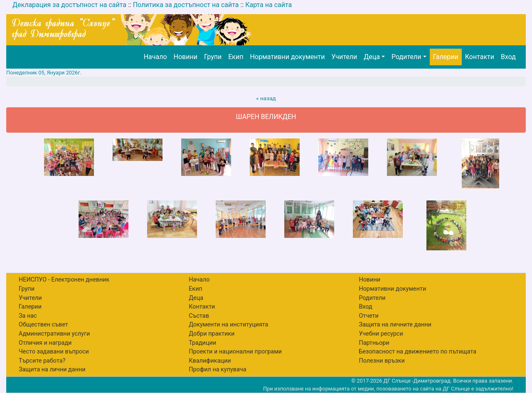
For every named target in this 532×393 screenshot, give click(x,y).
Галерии (446, 57)
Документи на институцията (228, 325)
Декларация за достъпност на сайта (69, 5)
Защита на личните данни (395, 325)
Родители (406, 57)
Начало (155, 57)
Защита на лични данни (52, 370)
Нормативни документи (287, 57)
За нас (28, 316)
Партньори (374, 343)
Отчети (368, 316)
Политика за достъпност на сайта (186, 5)
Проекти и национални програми (235, 352)
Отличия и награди (45, 343)
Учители (344, 57)
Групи (213, 57)
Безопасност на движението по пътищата (417, 352)
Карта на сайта (268, 5)
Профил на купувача (217, 370)
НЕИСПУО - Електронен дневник (64, 280)
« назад (266, 98)
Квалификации (210, 361)
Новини (186, 57)
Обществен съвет (43, 325)
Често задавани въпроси (54, 352)
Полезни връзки (382, 361)
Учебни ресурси (381, 334)
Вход (508, 57)
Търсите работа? (42, 361)
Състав (199, 316)
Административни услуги (54, 334)
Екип (236, 57)
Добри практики (212, 334)
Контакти (480, 57)
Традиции (202, 343)
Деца (372, 57)
